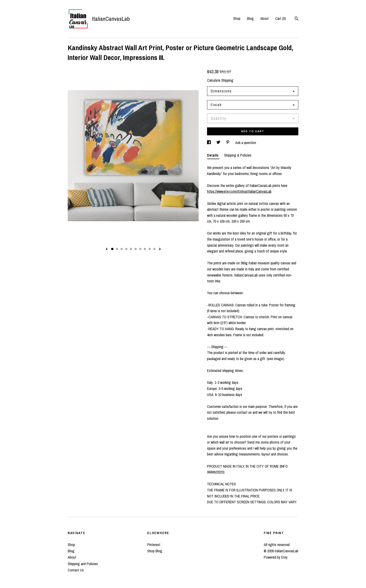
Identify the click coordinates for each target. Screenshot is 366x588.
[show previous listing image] (107, 249)
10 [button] (154, 249)
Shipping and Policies (83, 564)
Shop (237, 18)
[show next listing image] (160, 249)
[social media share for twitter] (219, 143)
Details (213, 155)
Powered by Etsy (276, 557)
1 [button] (112, 249)
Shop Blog (155, 551)
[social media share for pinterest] (228, 143)
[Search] (297, 19)
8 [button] (145, 249)
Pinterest (154, 545)
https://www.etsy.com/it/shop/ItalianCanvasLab (239, 191)
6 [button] (136, 249)
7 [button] (140, 249)
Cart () (281, 18)
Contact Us (76, 570)
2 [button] (117, 249)
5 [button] (131, 249)
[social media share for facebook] (209, 143)
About (264, 18)
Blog (250, 18)
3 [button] (122, 249)
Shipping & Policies (238, 155)
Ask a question (246, 143)
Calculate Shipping (220, 80)
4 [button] (126, 249)
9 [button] (150, 249)
